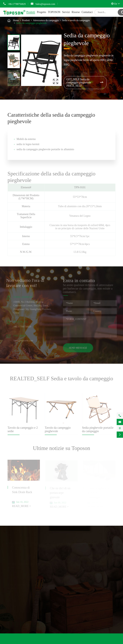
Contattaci (87, 12)
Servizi (66, 12)
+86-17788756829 (17, 4)
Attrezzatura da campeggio (46, 20)
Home (16, 20)
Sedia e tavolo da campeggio (76, 20)
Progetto (41, 12)
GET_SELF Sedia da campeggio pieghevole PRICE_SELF (85, 83)
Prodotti (31, 12)
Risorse (76, 12)
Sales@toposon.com (45, 4)
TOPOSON (54, 12)
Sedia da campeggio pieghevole (31, 23)
